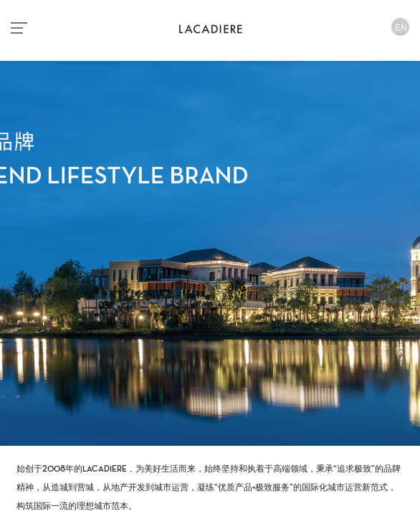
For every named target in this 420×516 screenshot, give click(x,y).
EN (401, 28)
